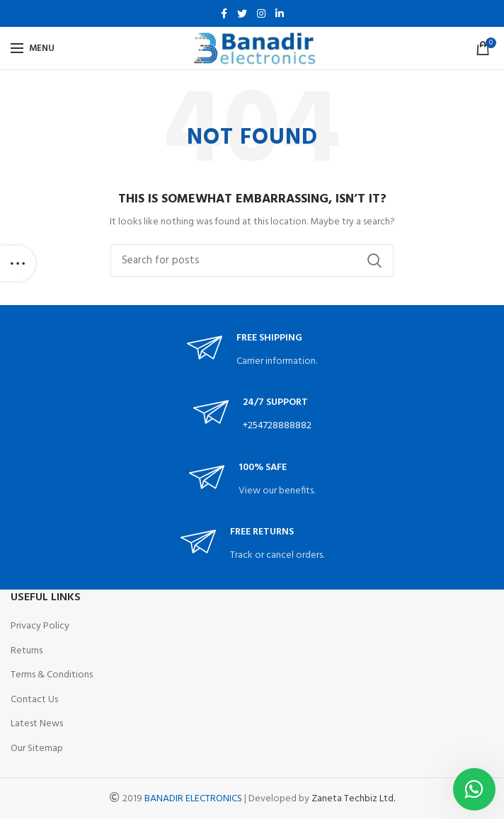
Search (374, 260)
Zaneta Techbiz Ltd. (353, 799)
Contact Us (34, 700)
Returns (27, 651)
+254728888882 (277, 426)
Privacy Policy (40, 626)
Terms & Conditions (52, 675)
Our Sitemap (37, 749)
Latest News (37, 724)
